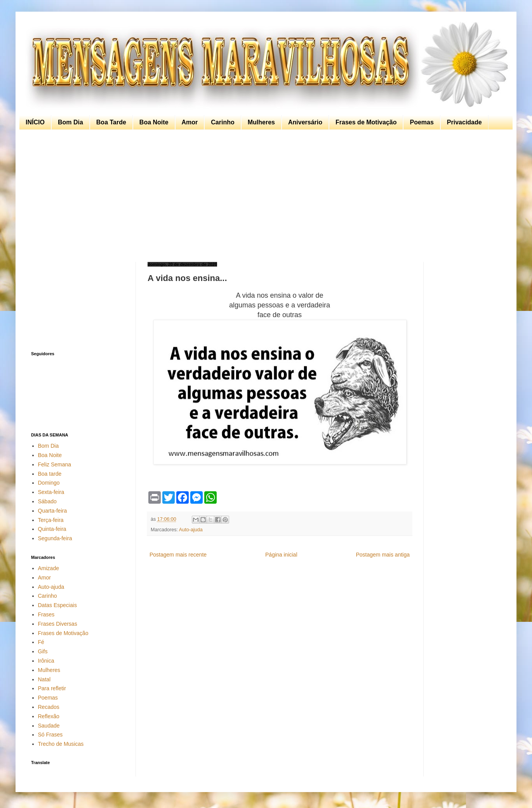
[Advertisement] (264, 196)
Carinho (223, 122)
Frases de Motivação (366, 122)
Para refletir (52, 688)
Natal (44, 679)
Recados (49, 707)
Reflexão (49, 716)
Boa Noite (154, 122)
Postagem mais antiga (383, 555)
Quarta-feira (53, 511)
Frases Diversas (58, 624)
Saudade (49, 726)
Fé (41, 642)
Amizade (49, 568)
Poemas (422, 122)
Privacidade (464, 122)
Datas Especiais (57, 605)
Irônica (46, 661)
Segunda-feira (55, 538)
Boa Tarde (111, 122)
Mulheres (261, 122)
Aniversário (305, 122)
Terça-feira (51, 520)
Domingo (49, 483)
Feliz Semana (55, 464)
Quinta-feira (52, 529)
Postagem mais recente (178, 555)
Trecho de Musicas (61, 744)
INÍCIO (35, 122)
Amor (190, 122)
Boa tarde (50, 474)
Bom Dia (70, 122)
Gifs (43, 651)
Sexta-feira (51, 492)
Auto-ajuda (191, 530)
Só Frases (50, 735)
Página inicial (281, 555)
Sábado (47, 501)
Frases (46, 614)
